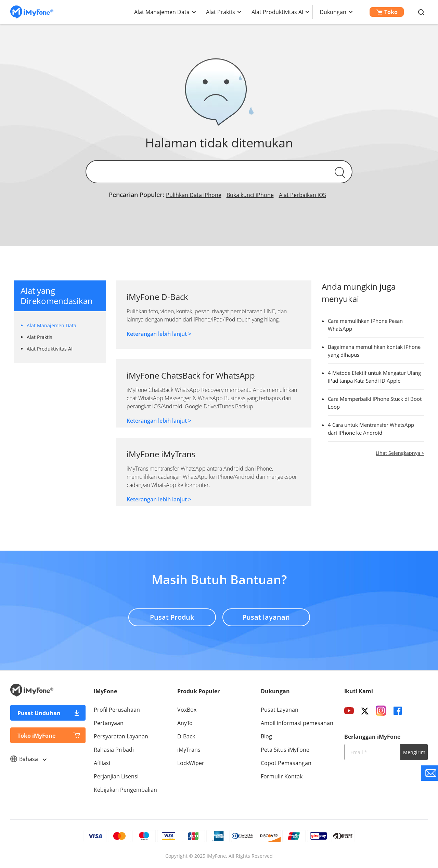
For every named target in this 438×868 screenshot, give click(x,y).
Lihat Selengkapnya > (400, 453)
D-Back (186, 736)
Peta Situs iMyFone (285, 750)
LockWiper (191, 763)
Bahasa (28, 759)
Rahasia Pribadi (114, 750)
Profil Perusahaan (117, 710)
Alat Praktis (221, 12)
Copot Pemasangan (286, 763)
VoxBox (187, 710)
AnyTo (185, 723)
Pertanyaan (109, 723)
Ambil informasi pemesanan (297, 723)
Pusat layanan (266, 617)
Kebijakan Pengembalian (125, 790)
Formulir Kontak (282, 776)
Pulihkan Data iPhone (194, 195)
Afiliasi (102, 763)
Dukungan (333, 12)
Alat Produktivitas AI (277, 12)
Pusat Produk (172, 617)
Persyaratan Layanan (121, 736)
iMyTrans (189, 750)
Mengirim (414, 752)
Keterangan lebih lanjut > (159, 334)
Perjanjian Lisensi (116, 776)
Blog (266, 736)
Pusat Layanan (280, 710)
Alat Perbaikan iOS (302, 195)
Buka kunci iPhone (250, 195)
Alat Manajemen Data (162, 12)
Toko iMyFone (36, 736)
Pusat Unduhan (39, 713)
